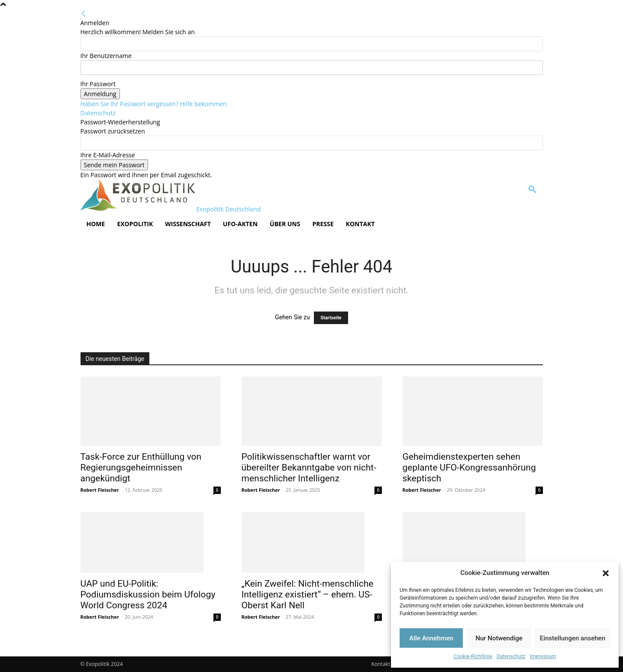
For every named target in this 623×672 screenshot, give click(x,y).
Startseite (331, 318)
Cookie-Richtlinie (473, 656)
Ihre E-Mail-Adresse (108, 155)
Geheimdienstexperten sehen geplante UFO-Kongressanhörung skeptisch (469, 467)
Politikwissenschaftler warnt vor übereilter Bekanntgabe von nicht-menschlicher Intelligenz (309, 467)
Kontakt (360, 224)
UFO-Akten (240, 224)
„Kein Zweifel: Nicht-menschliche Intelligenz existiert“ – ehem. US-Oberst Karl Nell (308, 594)
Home (96, 224)
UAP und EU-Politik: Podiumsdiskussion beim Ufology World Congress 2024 (148, 594)
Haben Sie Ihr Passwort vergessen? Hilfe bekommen (154, 104)
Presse (323, 224)
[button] (606, 573)
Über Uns (285, 224)
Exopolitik (135, 224)
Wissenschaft (188, 224)
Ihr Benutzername (106, 56)
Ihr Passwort (98, 84)
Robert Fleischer (100, 490)
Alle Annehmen (431, 638)
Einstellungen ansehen (573, 638)
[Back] (84, 14)
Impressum (543, 656)
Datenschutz (511, 656)
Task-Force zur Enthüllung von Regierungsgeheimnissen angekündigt (141, 467)
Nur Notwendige (499, 638)
